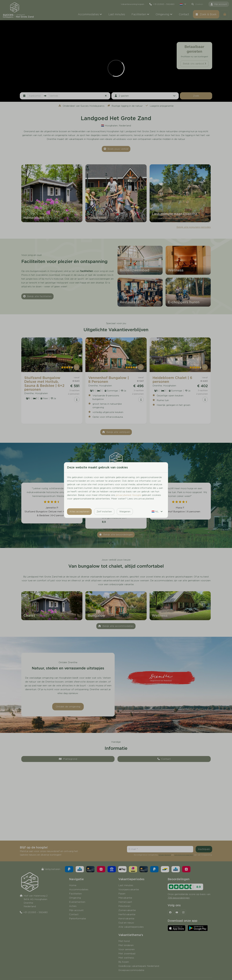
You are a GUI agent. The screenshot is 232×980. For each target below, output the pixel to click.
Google (137, 495)
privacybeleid (123, 495)
